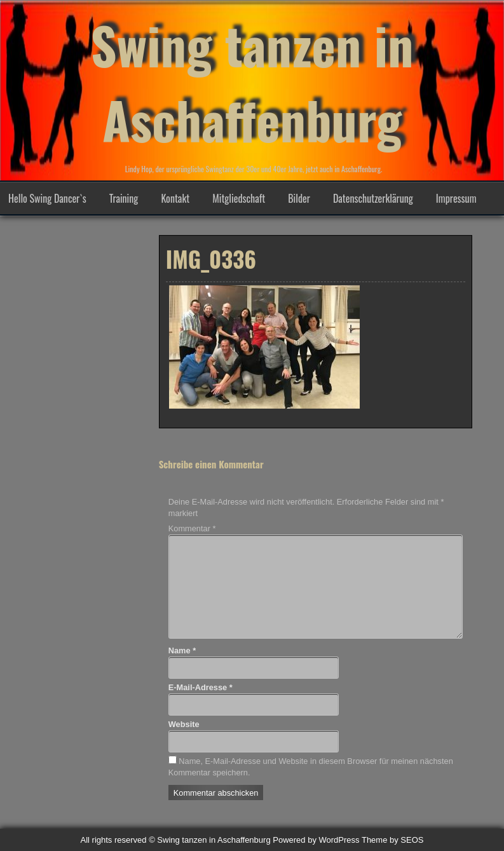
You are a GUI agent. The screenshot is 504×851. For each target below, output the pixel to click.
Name (182, 650)
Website (184, 724)
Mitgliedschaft (239, 198)
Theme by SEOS (393, 840)
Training (124, 198)
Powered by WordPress (316, 840)
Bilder (299, 198)
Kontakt (175, 198)
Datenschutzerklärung (373, 198)
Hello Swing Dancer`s (47, 198)
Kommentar (192, 528)
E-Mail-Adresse (201, 687)
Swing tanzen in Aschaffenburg (252, 82)
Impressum (456, 198)
